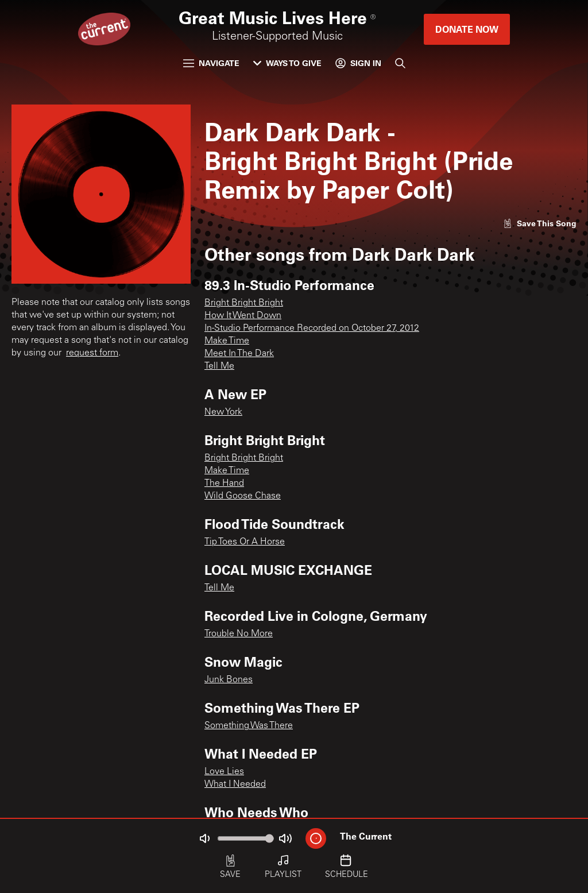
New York (223, 412)
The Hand (224, 484)
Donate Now (467, 29)
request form (92, 353)
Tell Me (219, 366)
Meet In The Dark (239, 354)
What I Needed (235, 784)
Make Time (227, 341)
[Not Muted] (204, 838)
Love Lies (224, 772)
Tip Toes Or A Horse (245, 542)
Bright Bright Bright (244, 303)
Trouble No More (239, 634)
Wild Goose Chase (243, 496)
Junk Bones (229, 680)
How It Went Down (243, 316)
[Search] (400, 63)
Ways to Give (287, 63)
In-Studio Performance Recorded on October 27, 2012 (312, 328)
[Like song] (540, 223)
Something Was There (249, 726)
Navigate (211, 63)
